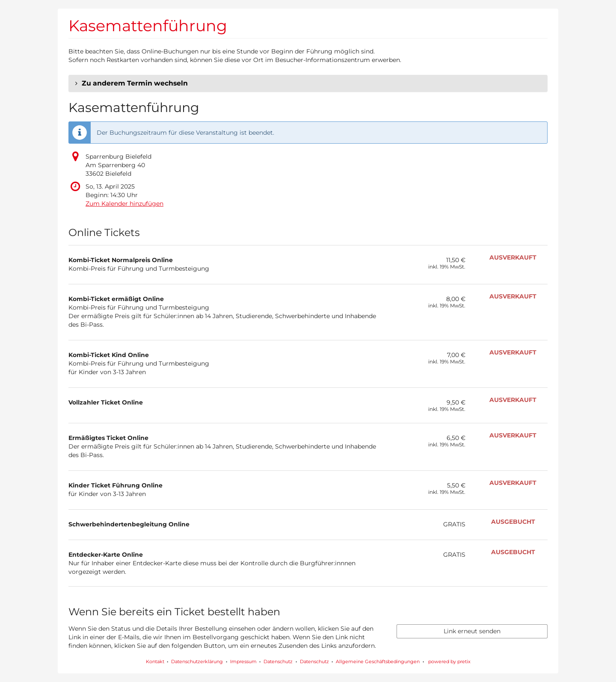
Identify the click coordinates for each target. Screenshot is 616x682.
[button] (308, 83)
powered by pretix (449, 661)
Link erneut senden (472, 631)
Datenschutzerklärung (197, 661)
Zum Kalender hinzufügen (124, 204)
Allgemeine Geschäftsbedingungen (378, 661)
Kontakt (155, 661)
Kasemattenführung (148, 26)
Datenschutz (278, 661)
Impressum (243, 661)
